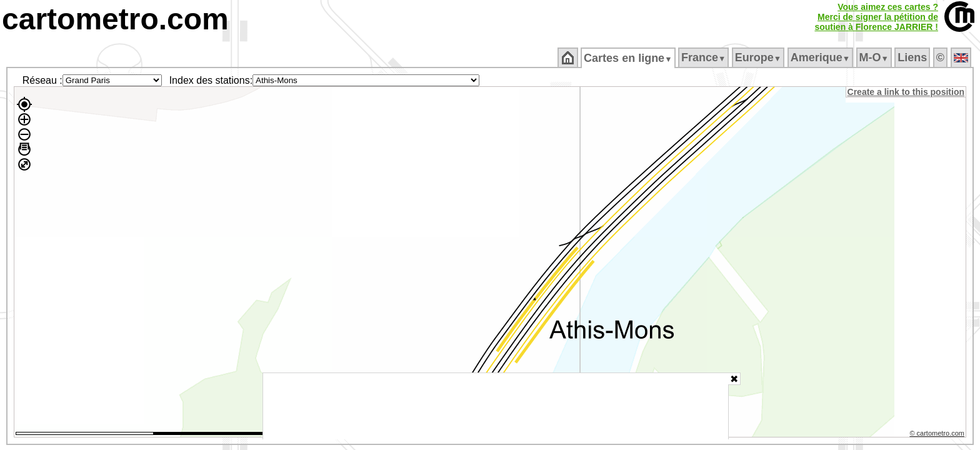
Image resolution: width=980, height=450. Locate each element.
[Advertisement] (496, 406)
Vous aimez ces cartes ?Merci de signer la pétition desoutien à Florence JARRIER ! (876, 17)
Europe (759, 57)
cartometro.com (115, 19)
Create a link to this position (907, 92)
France (704, 57)
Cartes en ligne (629, 58)
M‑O (875, 57)
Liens (913, 57)
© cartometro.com (938, 435)
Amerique (821, 57)
